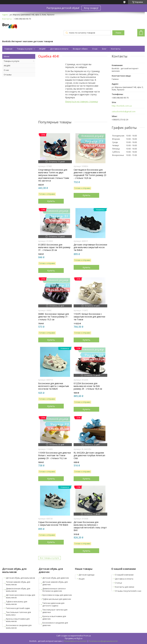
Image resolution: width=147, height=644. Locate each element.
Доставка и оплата (59, 49)
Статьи (118, 583)
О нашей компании (124, 575)
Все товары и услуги (49, 558)
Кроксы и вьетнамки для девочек (54, 618)
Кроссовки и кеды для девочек (57, 595)
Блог (104, 49)
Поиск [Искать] (118, 33)
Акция (82, 579)
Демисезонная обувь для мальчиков (18, 590)
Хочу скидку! (91, 8)
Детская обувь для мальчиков (20, 578)
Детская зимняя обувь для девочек (55, 583)
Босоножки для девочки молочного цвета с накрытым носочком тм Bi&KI (54, 386)
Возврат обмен (80, 49)
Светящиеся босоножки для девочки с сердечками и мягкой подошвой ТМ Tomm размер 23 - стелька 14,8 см (90, 174)
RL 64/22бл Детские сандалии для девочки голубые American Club (89, 455)
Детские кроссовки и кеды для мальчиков (21, 596)
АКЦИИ (42, 49)
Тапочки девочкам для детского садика (53, 604)
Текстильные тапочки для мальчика (18, 613)
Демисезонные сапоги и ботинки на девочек (54, 590)
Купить (51, 201)
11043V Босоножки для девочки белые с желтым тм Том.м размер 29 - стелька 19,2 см (55, 455)
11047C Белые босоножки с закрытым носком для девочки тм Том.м (89, 317)
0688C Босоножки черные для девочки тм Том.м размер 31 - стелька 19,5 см (54, 317)
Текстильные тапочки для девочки (55, 611)
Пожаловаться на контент (75, 641)
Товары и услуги (25, 49)
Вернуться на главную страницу (82, 101)
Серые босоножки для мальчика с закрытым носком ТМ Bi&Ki (55, 524)
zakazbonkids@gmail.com (124, 112)
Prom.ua (87, 636)
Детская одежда (87, 575)
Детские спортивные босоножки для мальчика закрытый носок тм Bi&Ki (90, 247)
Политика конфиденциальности (103, 641)
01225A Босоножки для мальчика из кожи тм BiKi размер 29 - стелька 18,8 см (88, 386)
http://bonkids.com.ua (122, 106)
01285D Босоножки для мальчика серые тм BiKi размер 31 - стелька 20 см (54, 247)
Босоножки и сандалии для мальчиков (19, 627)
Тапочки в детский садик (18, 608)
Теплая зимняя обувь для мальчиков (18, 583)
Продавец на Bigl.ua (74, 638)
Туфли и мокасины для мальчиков (17, 603)
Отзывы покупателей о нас (128, 591)
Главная (8, 49)
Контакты (116, 49)
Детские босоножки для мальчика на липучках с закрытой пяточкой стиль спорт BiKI (90, 526)
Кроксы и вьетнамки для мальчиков (18, 620)
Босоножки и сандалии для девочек (55, 624)
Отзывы (8, 75)
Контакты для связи (125, 587)
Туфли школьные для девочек (57, 599)
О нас (95, 49)
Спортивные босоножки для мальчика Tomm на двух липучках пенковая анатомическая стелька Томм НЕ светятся (54, 175)
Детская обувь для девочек (56, 578)
